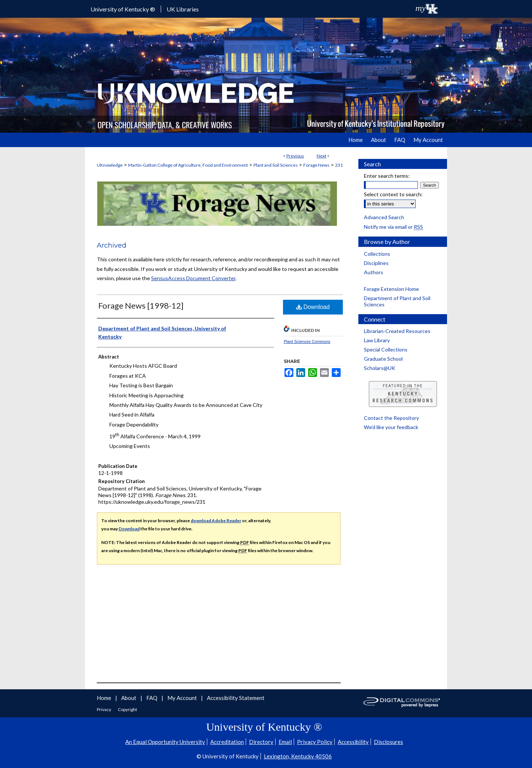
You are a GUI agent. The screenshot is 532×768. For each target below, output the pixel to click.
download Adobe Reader (216, 521)
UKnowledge (110, 165)
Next (321, 156)
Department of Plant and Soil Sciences (397, 301)
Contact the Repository (391, 418)
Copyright (127, 709)
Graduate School (383, 359)
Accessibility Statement (236, 698)
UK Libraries (183, 9)
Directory (261, 742)
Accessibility (353, 742)
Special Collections (386, 349)
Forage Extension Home (391, 289)
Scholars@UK (380, 368)
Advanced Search (384, 217)
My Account (183, 698)
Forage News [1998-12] (141, 305)
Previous (295, 156)
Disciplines (376, 263)
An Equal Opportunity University (165, 742)
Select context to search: (393, 194)
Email (285, 742)
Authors (374, 272)
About (129, 698)
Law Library (377, 340)
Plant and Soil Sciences (276, 165)
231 (339, 165)
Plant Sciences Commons (307, 341)
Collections (377, 254)
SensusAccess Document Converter (193, 278)
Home (105, 698)
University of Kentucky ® (123, 9)
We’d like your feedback (391, 427)
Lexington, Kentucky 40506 (298, 756)
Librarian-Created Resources (397, 331)
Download (313, 307)
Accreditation (227, 742)
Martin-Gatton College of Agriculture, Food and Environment (188, 165)
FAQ (152, 698)
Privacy (104, 709)
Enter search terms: (387, 176)
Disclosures (388, 742)
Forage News (316, 165)
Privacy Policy (315, 742)
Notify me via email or (393, 227)
